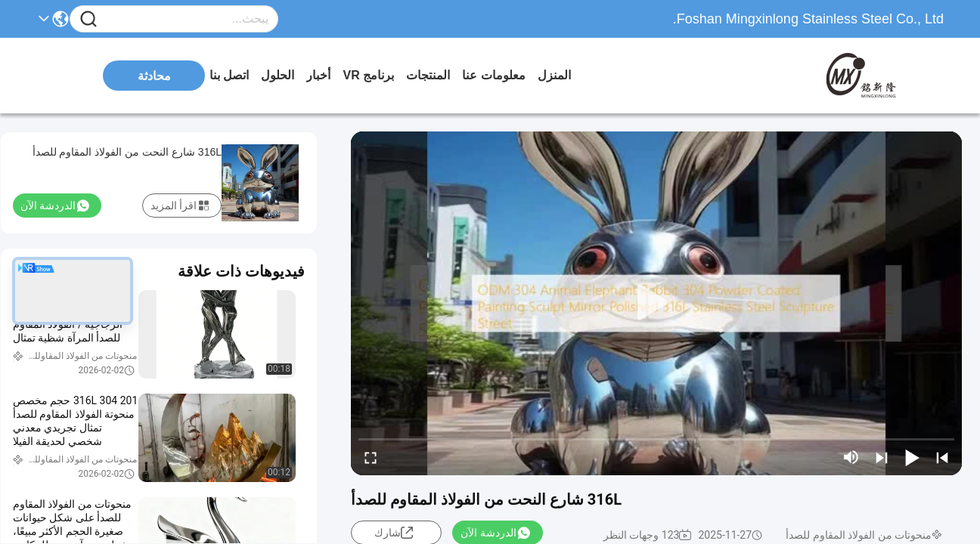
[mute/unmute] (851, 457)
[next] (882, 457)
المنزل (554, 75)
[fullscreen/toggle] (371, 457)
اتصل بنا (229, 75)
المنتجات (428, 75)
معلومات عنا (493, 75)
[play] (656, 303)
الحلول (278, 75)
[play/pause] (912, 457)
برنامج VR (368, 75)
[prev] (942, 457)
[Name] (88, 19)
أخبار (318, 75)
